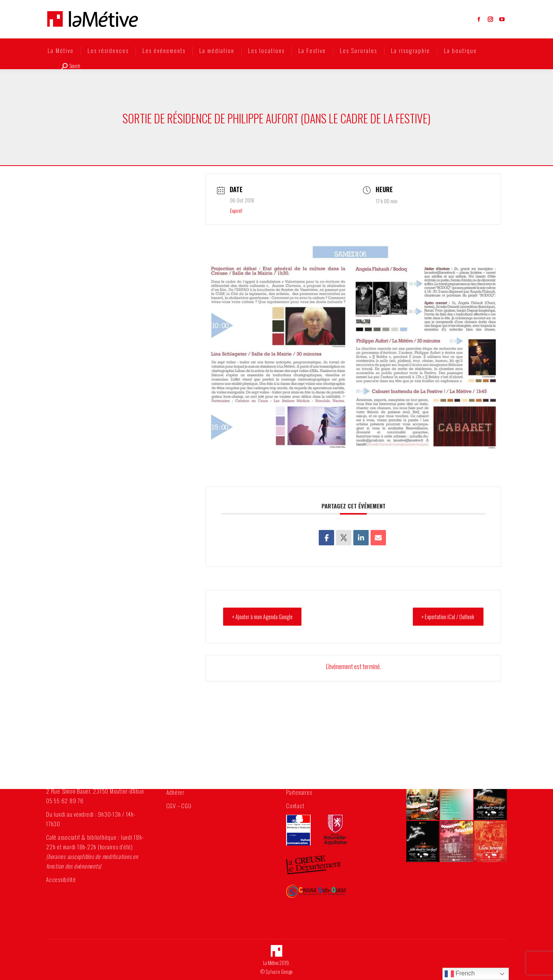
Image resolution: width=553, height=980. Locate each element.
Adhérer (175, 792)
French (460, 974)
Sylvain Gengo (279, 972)
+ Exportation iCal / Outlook (444, 616)
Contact (295, 806)
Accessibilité (61, 879)
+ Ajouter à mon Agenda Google (267, 616)
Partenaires (299, 792)
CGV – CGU (179, 806)
